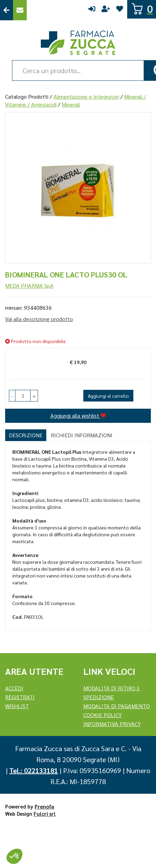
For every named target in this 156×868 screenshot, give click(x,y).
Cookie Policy (103, 715)
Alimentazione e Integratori (86, 96)
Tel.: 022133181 (34, 770)
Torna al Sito (7, 10)
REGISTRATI (20, 697)
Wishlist (120, 10)
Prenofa (44, 806)
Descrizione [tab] (26, 435)
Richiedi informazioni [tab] (82, 435)
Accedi (92, 10)
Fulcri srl (45, 814)
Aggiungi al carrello (108, 396)
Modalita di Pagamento (117, 706)
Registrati (106, 10)
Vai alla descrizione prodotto (39, 319)
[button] (12, 396)
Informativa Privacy (112, 724)
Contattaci (20, 10)
